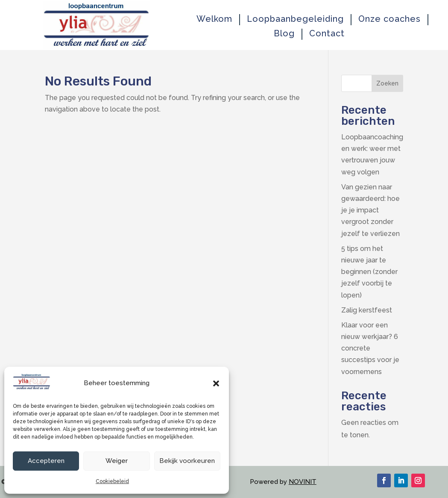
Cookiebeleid (112, 481)
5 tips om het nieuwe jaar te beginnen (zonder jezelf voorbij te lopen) (369, 272)
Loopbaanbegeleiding (295, 19)
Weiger (117, 461)
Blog (284, 34)
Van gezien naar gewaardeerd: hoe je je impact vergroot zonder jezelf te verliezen (370, 210)
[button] (216, 383)
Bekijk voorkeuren (187, 461)
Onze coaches (389, 19)
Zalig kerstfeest (367, 310)
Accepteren (46, 461)
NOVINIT (303, 482)
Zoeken (387, 83)
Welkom (214, 19)
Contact (327, 34)
